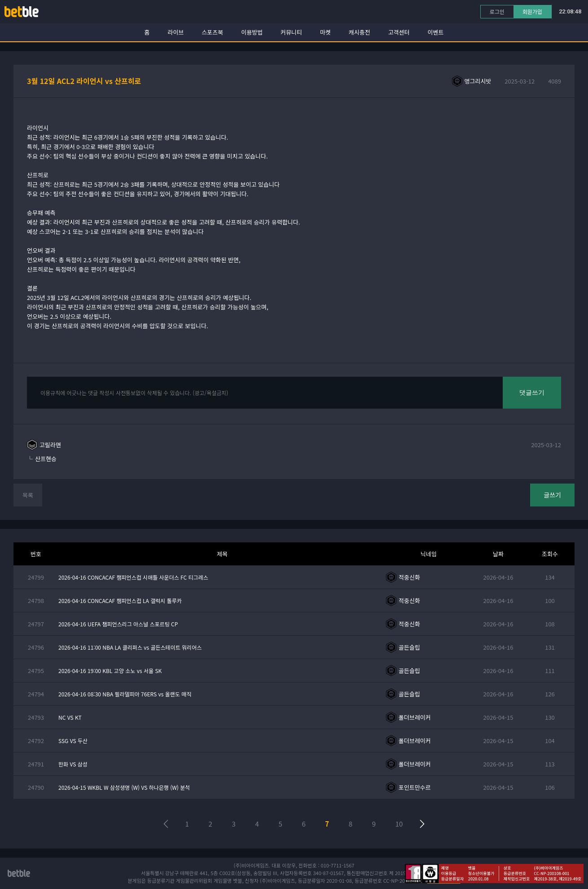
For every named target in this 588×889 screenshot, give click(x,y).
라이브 (176, 32)
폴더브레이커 (415, 717)
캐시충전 (360, 32)
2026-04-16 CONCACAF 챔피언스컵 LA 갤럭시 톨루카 (120, 601)
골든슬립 (409, 647)
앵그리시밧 (478, 81)
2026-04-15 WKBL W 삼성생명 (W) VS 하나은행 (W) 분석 (124, 787)
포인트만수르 (415, 787)
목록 (28, 495)
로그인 (497, 11)
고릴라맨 (50, 445)
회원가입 (532, 11)
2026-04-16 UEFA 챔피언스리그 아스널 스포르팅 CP (118, 624)
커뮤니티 (291, 32)
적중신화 (409, 577)
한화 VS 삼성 (73, 764)
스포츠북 (212, 32)
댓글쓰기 (532, 392)
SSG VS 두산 (73, 741)
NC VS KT (70, 717)
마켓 (325, 32)
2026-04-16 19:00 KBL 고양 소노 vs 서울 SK (110, 671)
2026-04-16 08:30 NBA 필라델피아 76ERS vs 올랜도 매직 (125, 694)
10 (399, 824)
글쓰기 (552, 495)
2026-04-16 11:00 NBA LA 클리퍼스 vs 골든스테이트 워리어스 (130, 647)
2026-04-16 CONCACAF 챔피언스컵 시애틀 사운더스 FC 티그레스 (133, 577)
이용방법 (252, 32)
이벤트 (436, 32)
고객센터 (399, 32)
